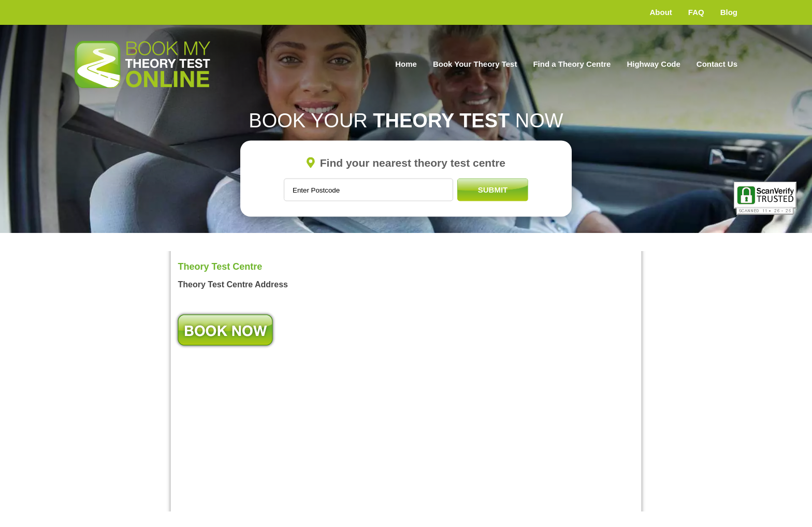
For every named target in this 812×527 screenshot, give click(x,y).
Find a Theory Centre (572, 64)
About (661, 12)
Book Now (225, 330)
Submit (493, 190)
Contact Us (717, 64)
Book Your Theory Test (475, 64)
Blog (729, 12)
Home (406, 64)
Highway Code (653, 64)
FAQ (696, 12)
